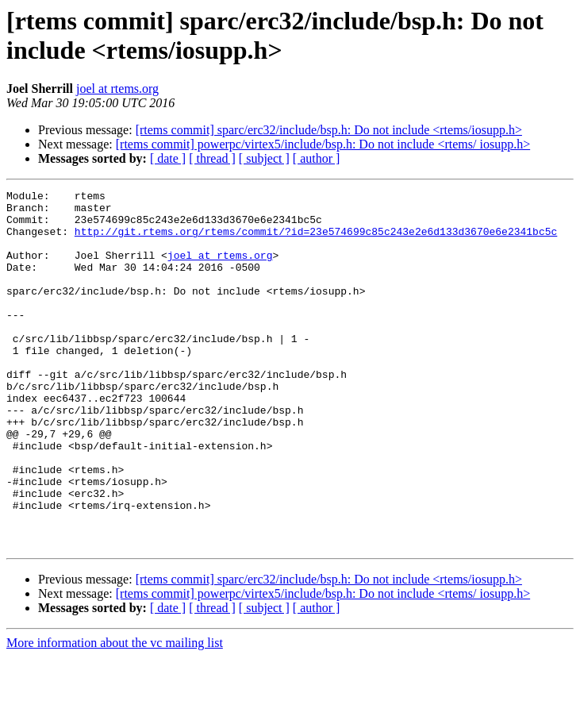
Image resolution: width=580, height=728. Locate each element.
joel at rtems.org (117, 89)
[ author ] (317, 158)
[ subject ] (264, 158)
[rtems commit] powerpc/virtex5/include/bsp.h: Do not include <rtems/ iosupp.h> (323, 144)
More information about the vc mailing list (115, 714)
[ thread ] (212, 158)
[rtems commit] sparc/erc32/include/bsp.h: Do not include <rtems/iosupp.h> (329, 130)
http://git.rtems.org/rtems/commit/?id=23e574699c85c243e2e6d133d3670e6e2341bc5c (316, 241)
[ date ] (168, 158)
